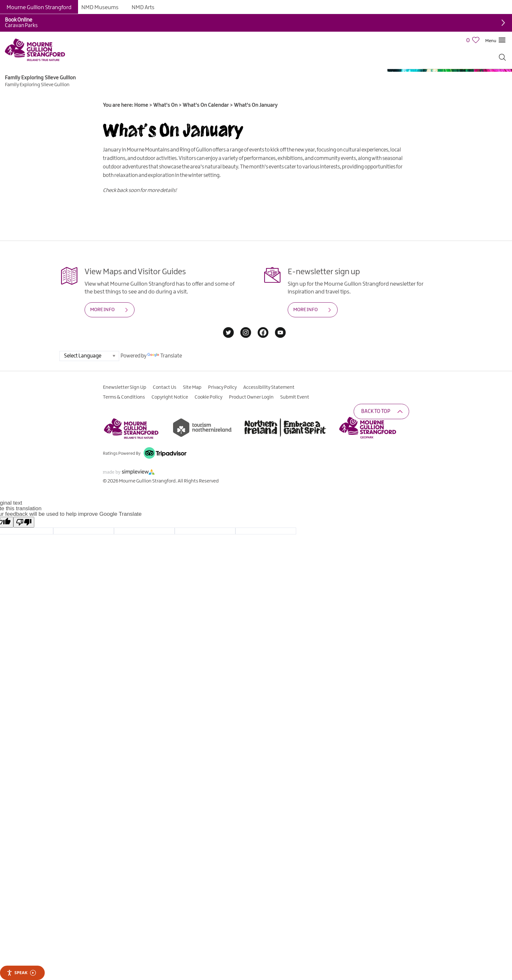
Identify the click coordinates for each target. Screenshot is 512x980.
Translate (165, 356)
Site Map (192, 387)
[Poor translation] (24, 522)
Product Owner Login (251, 397)
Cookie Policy (208, 397)
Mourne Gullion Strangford (39, 8)
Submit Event (295, 397)
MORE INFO (102, 310)
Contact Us (165, 387)
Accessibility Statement (269, 387)
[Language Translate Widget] (89, 356)
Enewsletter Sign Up (125, 387)
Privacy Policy (222, 387)
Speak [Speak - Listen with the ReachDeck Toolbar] (21, 973)
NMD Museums (100, 8)
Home (141, 105)
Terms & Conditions (124, 397)
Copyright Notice (170, 397)
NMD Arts (143, 8)
